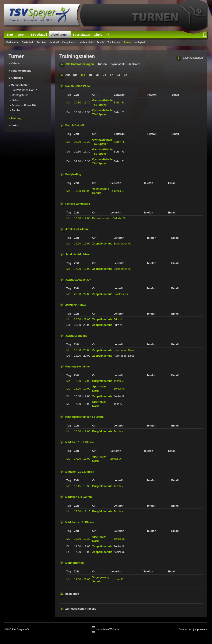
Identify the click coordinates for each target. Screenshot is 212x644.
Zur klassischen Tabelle (78, 609)
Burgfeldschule (102, 381)
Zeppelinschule (102, 244)
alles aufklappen (190, 58)
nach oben (69, 594)
